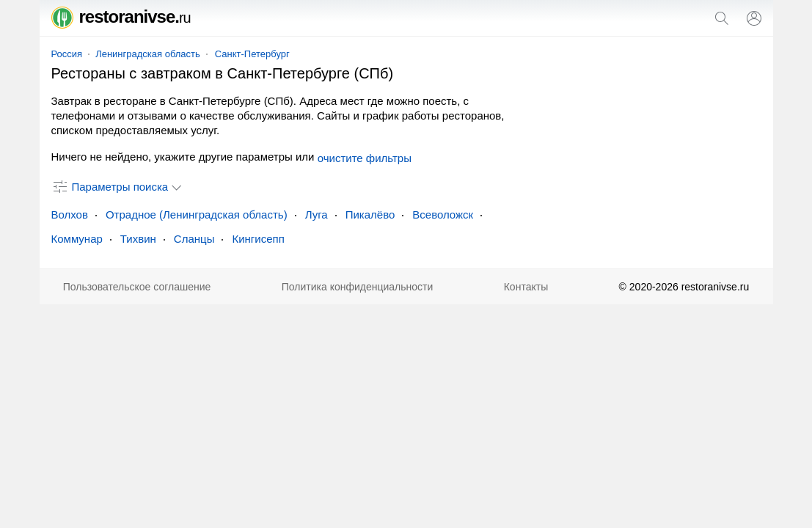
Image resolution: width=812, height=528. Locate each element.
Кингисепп (258, 239)
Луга (317, 214)
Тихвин (138, 239)
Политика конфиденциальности (358, 287)
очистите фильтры (365, 158)
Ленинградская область (148, 54)
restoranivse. (121, 16)
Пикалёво (370, 214)
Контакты (526, 287)
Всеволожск (443, 214)
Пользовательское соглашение (137, 287)
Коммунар (77, 239)
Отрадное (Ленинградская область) (197, 214)
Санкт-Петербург (252, 54)
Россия (67, 54)
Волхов (70, 214)
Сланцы (194, 239)
